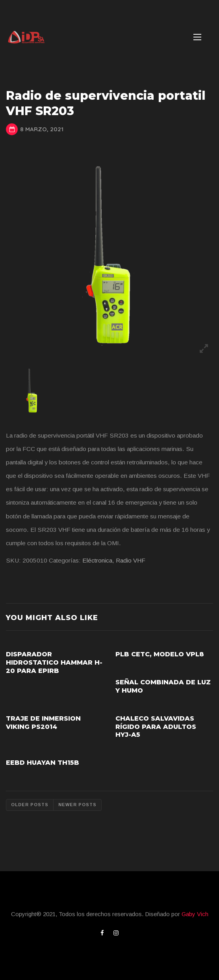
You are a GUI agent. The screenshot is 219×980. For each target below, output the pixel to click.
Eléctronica (97, 560)
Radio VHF (131, 560)
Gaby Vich (195, 914)
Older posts (30, 805)
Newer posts (77, 805)
